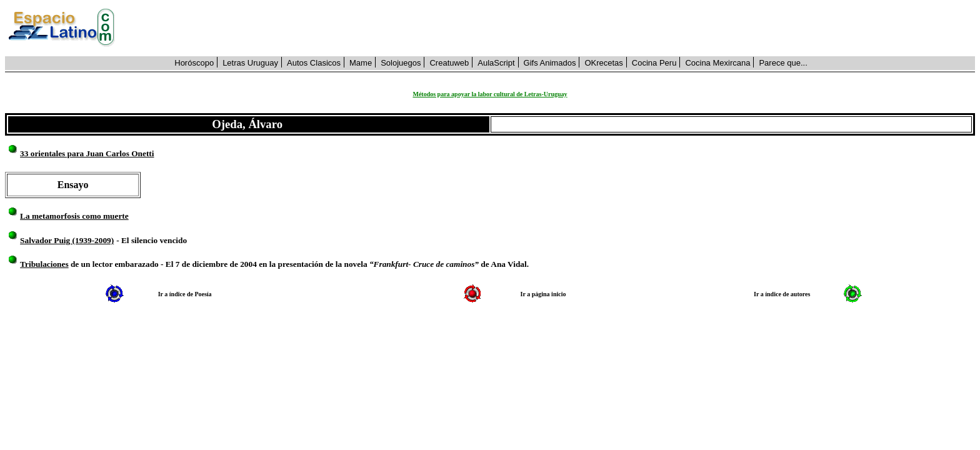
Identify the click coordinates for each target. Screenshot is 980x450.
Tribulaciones (44, 264)
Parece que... (783, 63)
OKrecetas (603, 63)
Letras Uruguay (250, 63)
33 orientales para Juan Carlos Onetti (87, 153)
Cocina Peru (654, 63)
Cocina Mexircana (717, 63)
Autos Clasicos (314, 63)
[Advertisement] (552, 28)
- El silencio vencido (152, 240)
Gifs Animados (550, 63)
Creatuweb (449, 63)
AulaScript (496, 63)
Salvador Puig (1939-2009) (67, 240)
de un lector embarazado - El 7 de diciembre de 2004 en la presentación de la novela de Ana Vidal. (299, 264)
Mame (361, 63)
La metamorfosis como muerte (74, 216)
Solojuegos (401, 63)
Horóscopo (194, 63)
